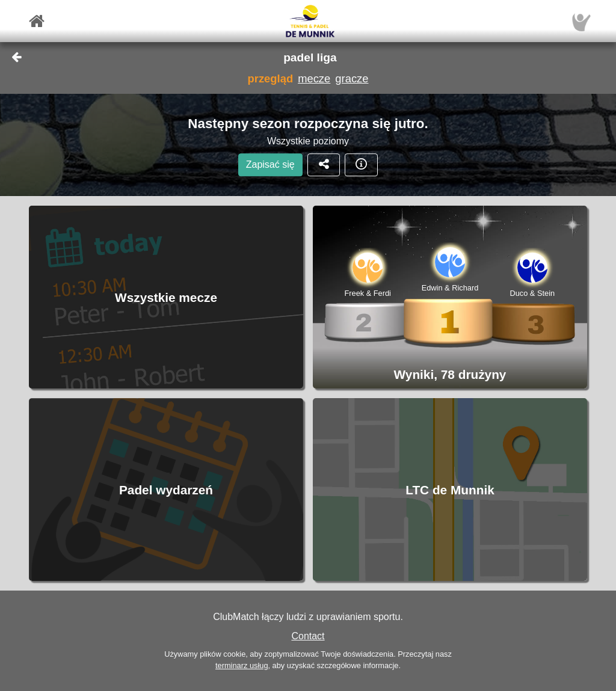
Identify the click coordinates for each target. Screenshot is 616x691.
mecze (314, 78)
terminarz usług (242, 665)
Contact (308, 636)
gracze (352, 78)
